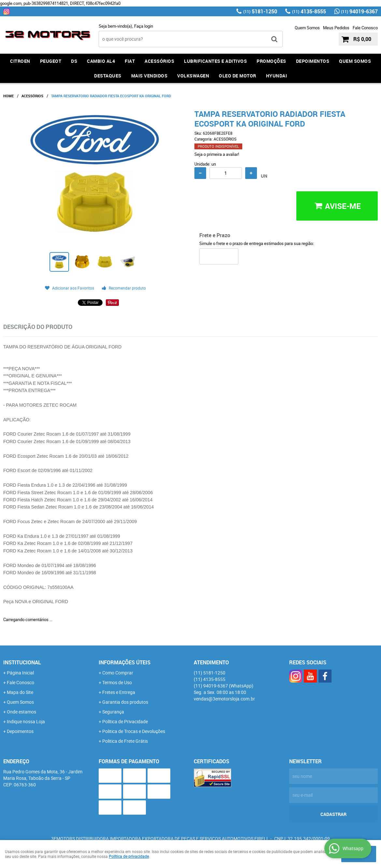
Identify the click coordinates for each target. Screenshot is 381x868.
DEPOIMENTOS (313, 61)
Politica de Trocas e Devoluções (134, 731)
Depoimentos (20, 731)
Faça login (144, 26)
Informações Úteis (125, 662)
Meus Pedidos (336, 28)
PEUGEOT (51, 61)
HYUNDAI (277, 76)
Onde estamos (21, 712)
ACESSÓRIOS (159, 61)
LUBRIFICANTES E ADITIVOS (215, 61)
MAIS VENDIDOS (149, 76)
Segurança (113, 712)
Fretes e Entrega (119, 692)
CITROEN (20, 61)
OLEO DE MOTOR (238, 76)
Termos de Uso (117, 682)
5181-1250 (260, 11)
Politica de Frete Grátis (125, 741)
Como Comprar (118, 673)
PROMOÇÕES (271, 61)
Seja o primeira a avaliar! (217, 154)
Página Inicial (20, 673)
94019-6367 (359, 11)
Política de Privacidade (125, 721)
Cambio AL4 (101, 61)
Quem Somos (307, 28)
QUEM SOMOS (355, 61)
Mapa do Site (20, 692)
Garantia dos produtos (125, 702)
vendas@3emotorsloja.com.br (224, 699)
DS (74, 61)
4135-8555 (309, 11)
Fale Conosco (365, 28)
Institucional (22, 662)
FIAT (130, 61)
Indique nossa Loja (26, 721)
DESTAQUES (108, 76)
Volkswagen (193, 76)
